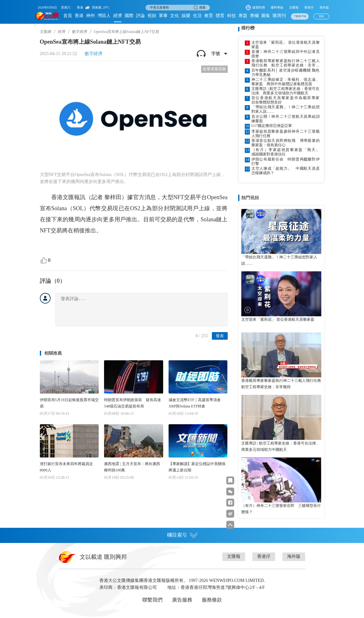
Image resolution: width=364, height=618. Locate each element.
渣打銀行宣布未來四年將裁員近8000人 (66, 467)
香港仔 (309, 7)
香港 (79, 16)
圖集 (266, 16)
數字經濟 (80, 32)
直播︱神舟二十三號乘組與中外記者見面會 (286, 54)
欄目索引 (182, 535)
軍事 (163, 16)
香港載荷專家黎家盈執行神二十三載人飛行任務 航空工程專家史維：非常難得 (286, 63)
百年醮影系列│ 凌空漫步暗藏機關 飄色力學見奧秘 (286, 73)
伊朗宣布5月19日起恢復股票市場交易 (69, 403)
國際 (129, 16)
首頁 (68, 16)
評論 (140, 16)
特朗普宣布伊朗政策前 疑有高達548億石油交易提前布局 (133, 403)
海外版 (324, 7)
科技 (231, 16)
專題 (243, 16)
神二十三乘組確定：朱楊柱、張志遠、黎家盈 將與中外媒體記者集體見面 (286, 82)
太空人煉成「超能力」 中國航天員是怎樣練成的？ (286, 171)
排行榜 (248, 28)
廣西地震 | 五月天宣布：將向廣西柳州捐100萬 (132, 467)
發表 (220, 336)
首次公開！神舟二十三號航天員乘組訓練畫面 (286, 119)
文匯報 (294, 7)
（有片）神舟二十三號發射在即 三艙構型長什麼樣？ (281, 509)
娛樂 (186, 16)
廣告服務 (182, 600)
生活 (197, 16)
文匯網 (46, 32)
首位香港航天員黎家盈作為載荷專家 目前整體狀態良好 (286, 100)
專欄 (254, 16)
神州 (90, 16)
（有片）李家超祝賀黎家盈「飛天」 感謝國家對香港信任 (286, 152)
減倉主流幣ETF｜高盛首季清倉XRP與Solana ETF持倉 (195, 403)
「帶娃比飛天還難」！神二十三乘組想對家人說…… (286, 109)
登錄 (321, 16)
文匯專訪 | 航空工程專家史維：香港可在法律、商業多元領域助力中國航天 (286, 91)
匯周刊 (279, 16)
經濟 (118, 16)
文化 (175, 16)
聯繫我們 (152, 600)
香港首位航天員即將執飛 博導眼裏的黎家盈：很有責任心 (286, 143)
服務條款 (212, 600)
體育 (220, 16)
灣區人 (104, 16)
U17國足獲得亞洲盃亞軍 (272, 126)
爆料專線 (277, 7)
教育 (209, 16)
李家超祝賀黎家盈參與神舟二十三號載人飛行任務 (286, 134)
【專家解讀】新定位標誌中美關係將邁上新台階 (197, 467)
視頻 (152, 16)
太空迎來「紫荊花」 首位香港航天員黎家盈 (286, 45)
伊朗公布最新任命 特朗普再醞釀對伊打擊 (286, 161)
